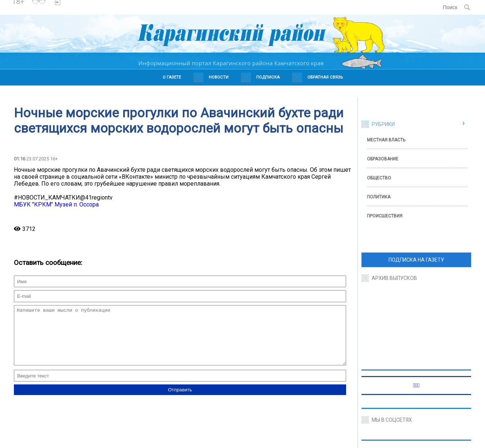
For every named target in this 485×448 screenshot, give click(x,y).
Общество (379, 178)
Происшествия (385, 216)
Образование (383, 159)
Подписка (268, 77)
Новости (219, 77)
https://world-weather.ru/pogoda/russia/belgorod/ (116, 11)
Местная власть (386, 140)
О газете (172, 77)
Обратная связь (325, 77)
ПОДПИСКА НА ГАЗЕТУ (416, 260)
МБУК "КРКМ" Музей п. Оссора (56, 204)
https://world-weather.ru (116, 4)
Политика (379, 197)
